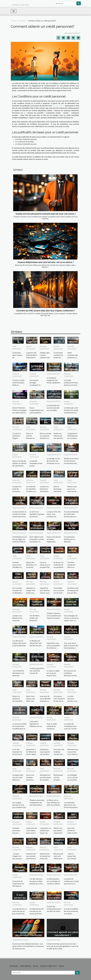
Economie (22, 21)
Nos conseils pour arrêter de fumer (54, 898)
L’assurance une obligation (46, 817)
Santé (36, 966)
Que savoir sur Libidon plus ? (20, 632)
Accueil (13, 21)
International (26, 966)
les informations (59, 106)
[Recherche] (65, 3)
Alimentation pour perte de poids (37, 791)
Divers (61, 966)
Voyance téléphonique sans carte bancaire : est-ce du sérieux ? (45, 262)
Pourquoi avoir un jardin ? (54, 713)
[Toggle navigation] (14, 11)
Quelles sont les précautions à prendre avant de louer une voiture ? (46, 214)
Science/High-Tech (48, 966)
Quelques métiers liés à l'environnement (73, 605)
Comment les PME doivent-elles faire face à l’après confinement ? (46, 311)
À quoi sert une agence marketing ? (71, 503)
